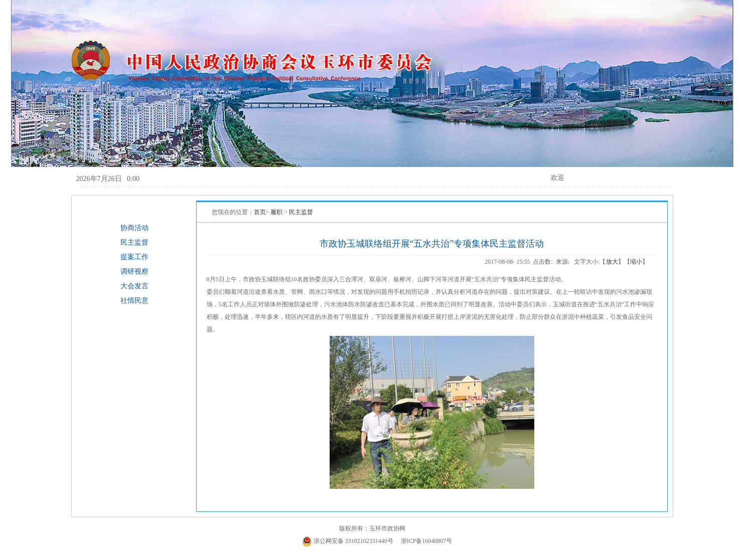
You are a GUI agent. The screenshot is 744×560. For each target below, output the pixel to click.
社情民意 (134, 301)
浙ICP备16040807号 (427, 541)
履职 (277, 212)
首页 (260, 212)
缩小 (636, 262)
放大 (612, 262)
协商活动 (134, 228)
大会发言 (134, 286)
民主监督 (134, 242)
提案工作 (134, 257)
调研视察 (134, 271)
